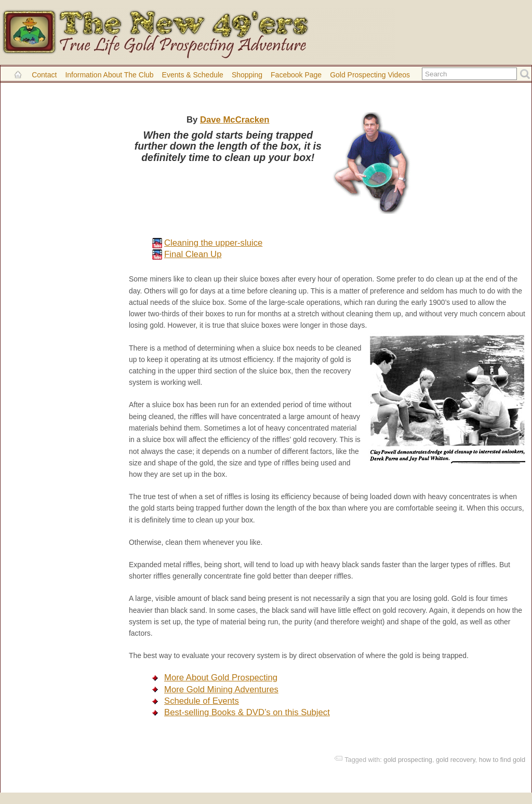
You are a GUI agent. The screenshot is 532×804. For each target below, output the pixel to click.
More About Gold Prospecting (221, 678)
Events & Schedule (193, 75)
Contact (44, 75)
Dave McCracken (235, 120)
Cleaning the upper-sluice (213, 243)
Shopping (247, 75)
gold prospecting (408, 760)
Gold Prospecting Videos (370, 75)
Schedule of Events (202, 701)
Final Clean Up (193, 254)
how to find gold (502, 760)
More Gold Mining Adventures (221, 689)
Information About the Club (109, 75)
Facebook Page (296, 75)
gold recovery (456, 760)
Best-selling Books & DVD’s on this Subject (247, 712)
